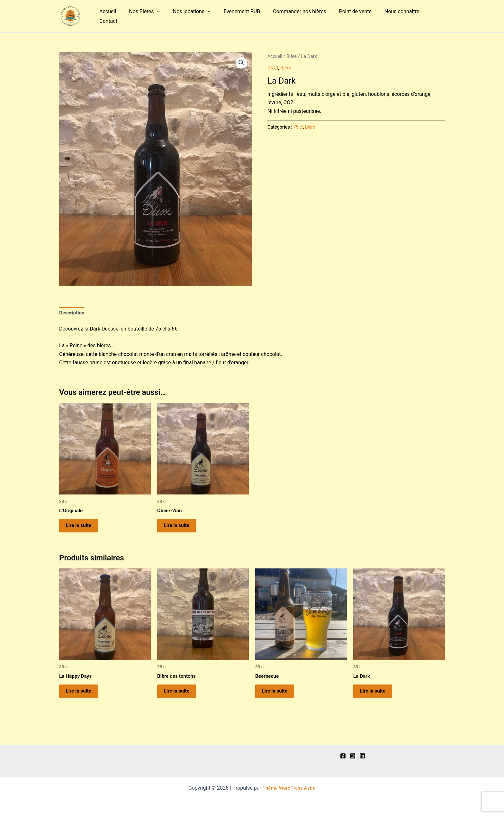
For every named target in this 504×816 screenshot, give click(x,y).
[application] (153, 16)
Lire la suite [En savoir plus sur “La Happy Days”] (82, 697)
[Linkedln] (362, 756)
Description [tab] (72, 313)
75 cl (273, 68)
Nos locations (185, 16)
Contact (422, 16)
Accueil (106, 16)
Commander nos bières (288, 16)
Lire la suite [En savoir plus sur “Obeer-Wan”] (180, 528)
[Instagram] (353, 756)
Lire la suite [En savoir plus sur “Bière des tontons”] (180, 697)
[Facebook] (343, 756)
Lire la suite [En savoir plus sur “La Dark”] (376, 697)
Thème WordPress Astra (289, 788)
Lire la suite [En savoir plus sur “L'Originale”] (82, 528)
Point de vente (341, 16)
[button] (241, 63)
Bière (292, 56)
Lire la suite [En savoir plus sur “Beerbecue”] (278, 697)
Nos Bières (141, 16)
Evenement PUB (233, 16)
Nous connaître (385, 16)
